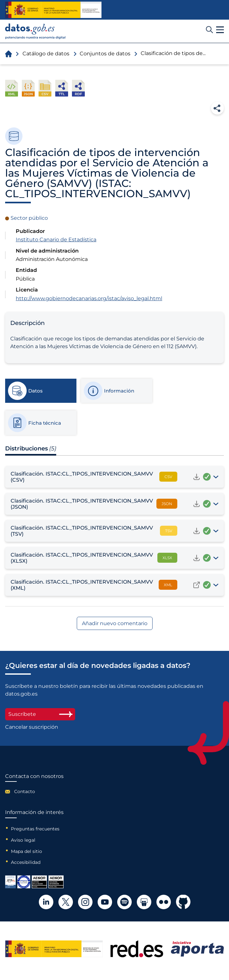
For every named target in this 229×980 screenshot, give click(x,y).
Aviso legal (23, 840)
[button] (220, 30)
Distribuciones (31, 448)
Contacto (25, 791)
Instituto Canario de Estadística (56, 240)
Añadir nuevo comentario (115, 623)
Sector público (29, 218)
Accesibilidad (26, 862)
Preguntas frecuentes (35, 829)
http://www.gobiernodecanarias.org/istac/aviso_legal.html (89, 298)
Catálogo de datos (46, 54)
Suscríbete (40, 714)
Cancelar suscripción (32, 727)
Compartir (217, 108)
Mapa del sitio (26, 851)
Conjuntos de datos (105, 54)
